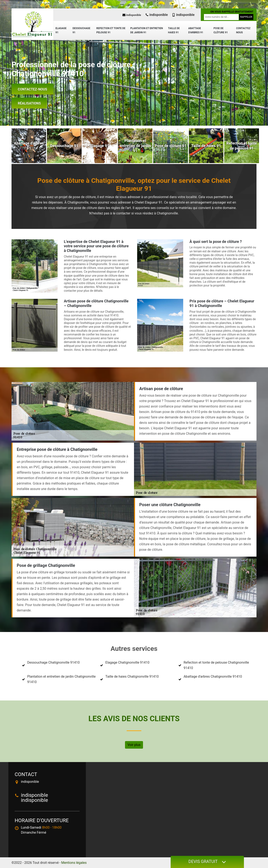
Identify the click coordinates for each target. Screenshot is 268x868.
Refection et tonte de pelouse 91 (111, 30)
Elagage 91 (61, 30)
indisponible (132, 15)
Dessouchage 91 (81, 30)
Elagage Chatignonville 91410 (127, 662)
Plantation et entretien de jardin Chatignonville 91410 (61, 679)
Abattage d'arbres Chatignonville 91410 (213, 676)
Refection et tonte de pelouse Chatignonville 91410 (216, 665)
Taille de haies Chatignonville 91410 (132, 676)
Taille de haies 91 (174, 30)
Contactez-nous (32, 89)
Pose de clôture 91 (221, 30)
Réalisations (29, 103)
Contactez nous (243, 30)
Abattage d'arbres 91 (196, 30)
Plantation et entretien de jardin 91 (147, 30)
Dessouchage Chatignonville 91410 (53, 662)
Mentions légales (74, 863)
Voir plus (134, 745)
